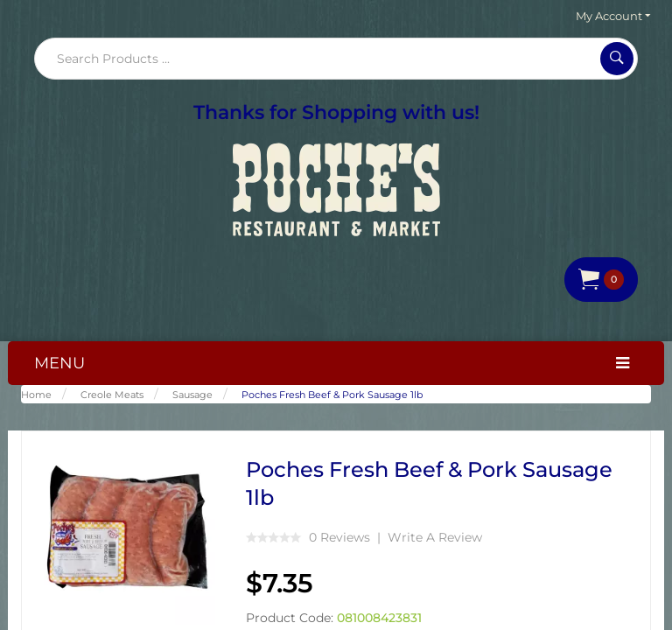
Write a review (435, 537)
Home (36, 395)
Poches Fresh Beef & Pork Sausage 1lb (332, 395)
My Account (613, 16)
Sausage (192, 395)
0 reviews (339, 537)
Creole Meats (112, 395)
